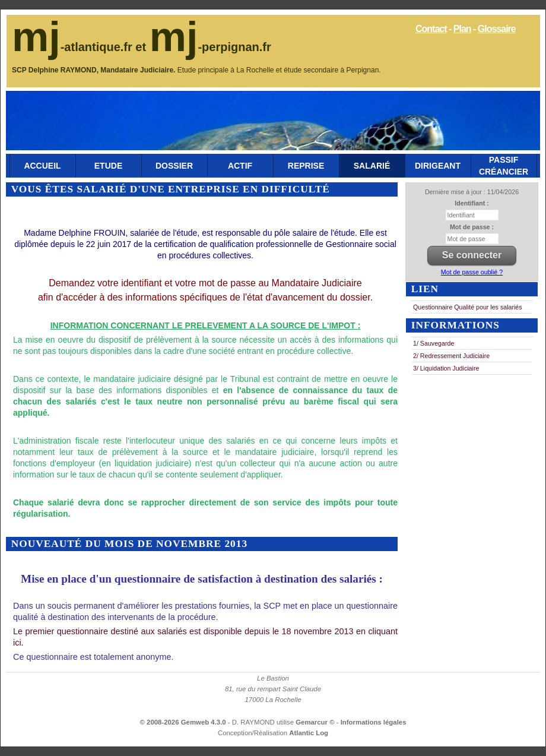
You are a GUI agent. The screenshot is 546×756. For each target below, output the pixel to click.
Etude (108, 166)
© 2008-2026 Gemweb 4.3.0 (183, 722)
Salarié (372, 166)
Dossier (174, 166)
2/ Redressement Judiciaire (451, 356)
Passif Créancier (504, 166)
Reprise (306, 166)
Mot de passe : (472, 227)
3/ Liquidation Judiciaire (446, 368)
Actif (240, 166)
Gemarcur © (316, 722)
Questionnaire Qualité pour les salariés (468, 307)
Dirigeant (438, 166)
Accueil (42, 166)
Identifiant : (472, 203)
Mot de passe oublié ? (472, 272)
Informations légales (374, 722)
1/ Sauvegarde (434, 343)
